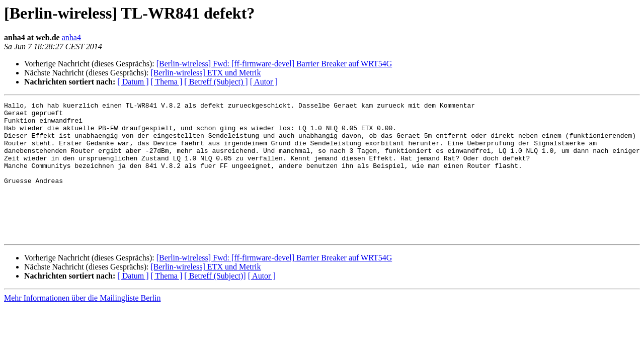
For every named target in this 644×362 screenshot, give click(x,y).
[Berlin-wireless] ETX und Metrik (206, 73)
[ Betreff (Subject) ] (216, 82)
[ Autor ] (264, 82)
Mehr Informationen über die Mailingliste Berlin (82, 325)
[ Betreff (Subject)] (215, 303)
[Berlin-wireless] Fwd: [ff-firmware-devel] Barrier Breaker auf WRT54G (274, 64)
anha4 (71, 37)
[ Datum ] (133, 82)
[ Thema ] (167, 82)
